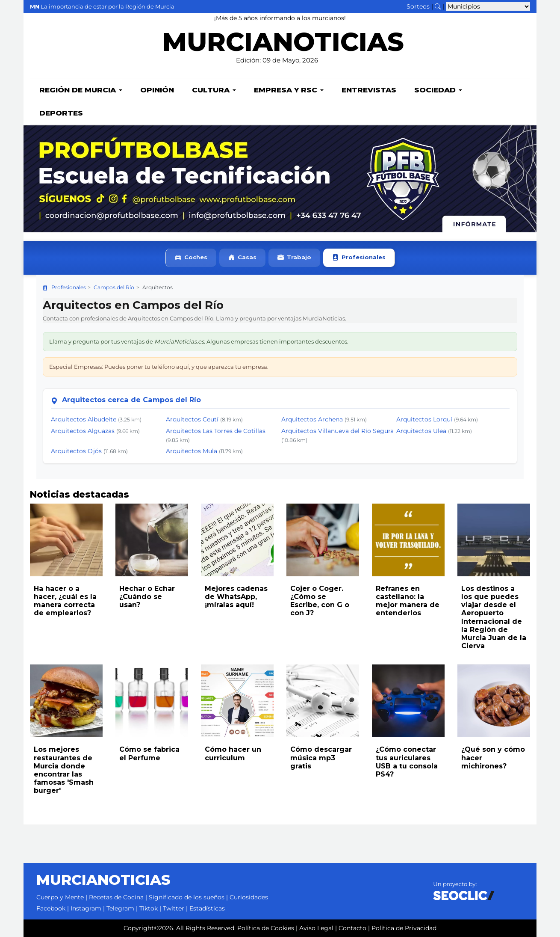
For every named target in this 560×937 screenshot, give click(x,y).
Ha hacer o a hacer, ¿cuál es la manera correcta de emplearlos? (65, 601)
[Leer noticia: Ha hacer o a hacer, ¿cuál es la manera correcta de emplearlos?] (66, 540)
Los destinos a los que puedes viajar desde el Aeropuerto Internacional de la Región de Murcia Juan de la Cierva (494, 617)
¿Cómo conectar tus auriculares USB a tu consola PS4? (407, 762)
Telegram (120, 908)
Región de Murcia (81, 90)
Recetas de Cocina (116, 897)
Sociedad (438, 90)
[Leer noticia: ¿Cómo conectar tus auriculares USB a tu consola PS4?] (408, 701)
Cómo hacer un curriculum (233, 753)
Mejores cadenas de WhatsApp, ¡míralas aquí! (236, 597)
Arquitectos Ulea (421, 431)
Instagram (86, 908)
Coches (191, 258)
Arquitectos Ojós (76, 451)
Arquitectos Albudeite (84, 419)
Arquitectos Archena (312, 419)
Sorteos (418, 6)
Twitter (174, 908)
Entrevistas (369, 90)
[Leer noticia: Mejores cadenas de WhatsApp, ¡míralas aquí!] (237, 540)
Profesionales (359, 258)
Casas (242, 258)
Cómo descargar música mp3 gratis (321, 758)
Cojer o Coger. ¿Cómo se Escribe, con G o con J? (320, 601)
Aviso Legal (316, 928)
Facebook (51, 908)
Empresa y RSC (289, 90)
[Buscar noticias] (438, 6)
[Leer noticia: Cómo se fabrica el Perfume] (152, 701)
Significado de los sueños (187, 897)
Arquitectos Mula (192, 451)
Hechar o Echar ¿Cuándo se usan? (147, 597)
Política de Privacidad (404, 928)
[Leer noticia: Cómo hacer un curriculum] (237, 701)
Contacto (352, 928)
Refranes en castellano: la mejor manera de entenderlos (408, 601)
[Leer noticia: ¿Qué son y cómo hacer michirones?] (494, 701)
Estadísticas (207, 908)
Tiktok (149, 908)
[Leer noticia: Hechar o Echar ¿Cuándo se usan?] (152, 540)
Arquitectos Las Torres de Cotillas (216, 431)
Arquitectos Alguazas (83, 431)
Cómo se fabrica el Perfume (149, 753)
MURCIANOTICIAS (283, 45)
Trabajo (294, 258)
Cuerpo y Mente (60, 897)
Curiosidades (249, 897)
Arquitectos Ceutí (192, 419)
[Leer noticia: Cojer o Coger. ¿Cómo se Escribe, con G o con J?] (323, 540)
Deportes (61, 113)
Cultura (214, 90)
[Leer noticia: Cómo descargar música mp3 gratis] (323, 701)
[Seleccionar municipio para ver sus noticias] (488, 6)
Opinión (157, 90)
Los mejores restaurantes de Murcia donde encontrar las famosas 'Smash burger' (64, 770)
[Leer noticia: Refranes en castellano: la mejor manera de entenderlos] (408, 540)
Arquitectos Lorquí (424, 419)
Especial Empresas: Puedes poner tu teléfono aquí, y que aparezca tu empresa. (159, 367)
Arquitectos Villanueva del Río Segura (337, 431)
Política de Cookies (266, 928)
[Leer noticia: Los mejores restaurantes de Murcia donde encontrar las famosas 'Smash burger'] (66, 701)
